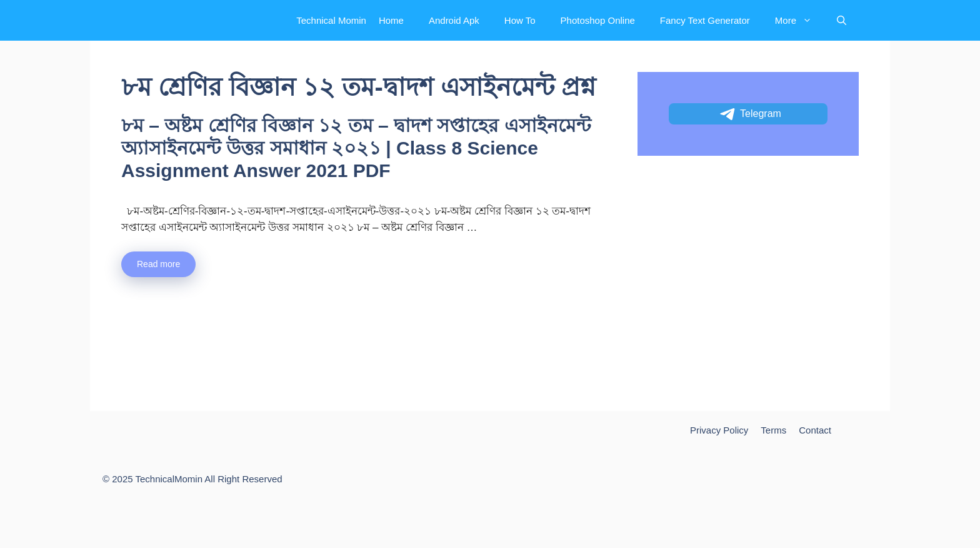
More (800, 20)
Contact (815, 430)
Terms (773, 430)
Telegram (750, 114)
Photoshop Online (598, 20)
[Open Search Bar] (842, 20)
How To (520, 20)
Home (391, 20)
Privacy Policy (719, 430)
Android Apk (454, 20)
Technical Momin (331, 20)
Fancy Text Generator (705, 20)
